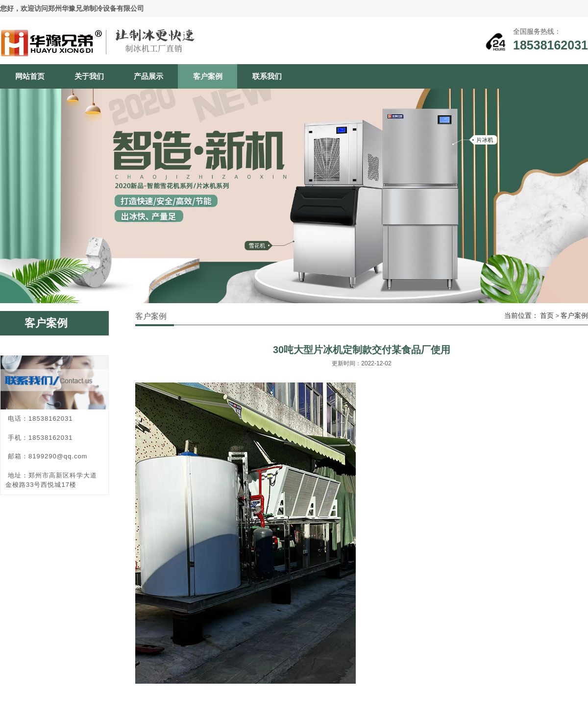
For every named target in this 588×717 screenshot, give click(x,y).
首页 (547, 315)
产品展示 (148, 76)
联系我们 (267, 76)
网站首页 (30, 76)
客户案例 (208, 76)
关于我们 (89, 76)
